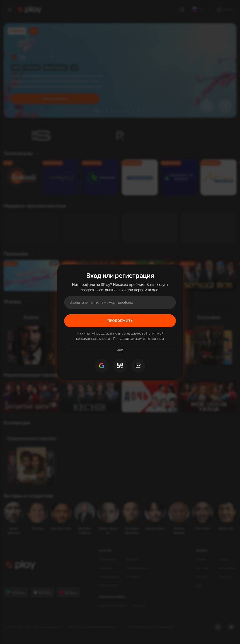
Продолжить (120, 321)
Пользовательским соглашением (139, 339)
